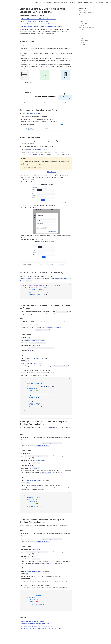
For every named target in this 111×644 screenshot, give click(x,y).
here (42, 167)
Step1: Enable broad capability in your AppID (87, 13)
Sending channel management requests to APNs (35, 624)
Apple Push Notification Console (37, 150)
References (82, 45)
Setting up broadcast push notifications (32, 621)
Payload (82, 25)
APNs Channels (33, 154)
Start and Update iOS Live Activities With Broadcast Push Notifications (41, 26)
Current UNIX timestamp (35, 480)
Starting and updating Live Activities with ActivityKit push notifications (41, 628)
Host (82, 21)
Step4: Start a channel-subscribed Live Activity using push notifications (87, 19)
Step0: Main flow (83, 11)
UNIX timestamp (37, 358)
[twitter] (107, 2)
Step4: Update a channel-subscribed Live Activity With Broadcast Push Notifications (87, 28)
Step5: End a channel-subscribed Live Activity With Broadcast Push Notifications (87, 36)
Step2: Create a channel (85, 15)
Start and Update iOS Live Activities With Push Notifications (38, 24)
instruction (63, 152)
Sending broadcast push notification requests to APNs (37, 626)
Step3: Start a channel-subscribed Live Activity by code (87, 17)
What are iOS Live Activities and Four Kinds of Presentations (38, 19)
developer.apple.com (34, 113)
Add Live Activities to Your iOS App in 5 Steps (34, 21)
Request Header (84, 23)
